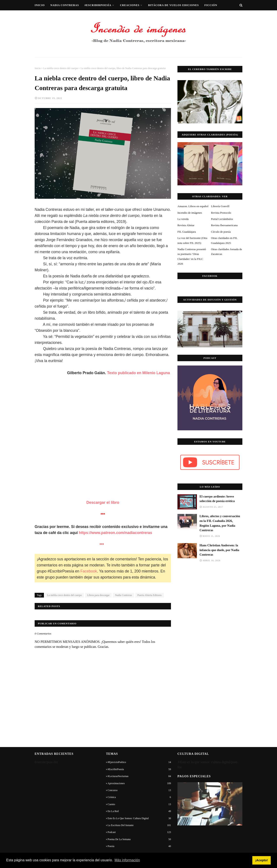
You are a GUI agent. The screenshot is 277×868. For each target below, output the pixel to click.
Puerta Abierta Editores (150, 595)
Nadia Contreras (123, 595)
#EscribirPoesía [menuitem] (98, 5)
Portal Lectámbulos (222, 219)
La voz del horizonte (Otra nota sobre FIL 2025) (192, 240)
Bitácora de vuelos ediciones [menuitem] (173, 5)
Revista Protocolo (221, 213)
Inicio (38, 68)
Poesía (139, 846)
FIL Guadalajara (187, 232)
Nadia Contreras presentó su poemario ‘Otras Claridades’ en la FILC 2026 (192, 256)
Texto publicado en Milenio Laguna (138, 373)
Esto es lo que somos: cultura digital (139, 818)
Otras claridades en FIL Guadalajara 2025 (224, 240)
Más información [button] (127, 860)
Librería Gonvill (220, 206)
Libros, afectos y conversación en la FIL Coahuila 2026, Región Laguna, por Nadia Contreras (220, 523)
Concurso (139, 790)
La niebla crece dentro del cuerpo (61, 68)
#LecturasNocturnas (139, 776)
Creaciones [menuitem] (130, 5)
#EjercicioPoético (139, 762)
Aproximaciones (139, 783)
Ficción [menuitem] (211, 5)
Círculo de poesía (221, 232)
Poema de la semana (139, 839)
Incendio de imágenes (190, 213)
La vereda (183, 219)
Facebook (89, 571)
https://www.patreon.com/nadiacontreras (116, 533)
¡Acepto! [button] (261, 860)
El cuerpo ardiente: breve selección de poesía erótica (217, 499)
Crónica (139, 797)
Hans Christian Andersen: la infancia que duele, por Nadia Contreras (219, 550)
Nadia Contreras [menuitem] (65, 5)
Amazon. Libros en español (193, 206)
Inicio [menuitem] (40, 5)
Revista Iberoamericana (224, 225)
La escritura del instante (139, 825)
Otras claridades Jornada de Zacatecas (226, 252)
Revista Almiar (186, 225)
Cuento (139, 804)
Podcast (139, 832)
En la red (139, 811)
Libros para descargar (98, 595)
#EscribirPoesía (139, 769)
